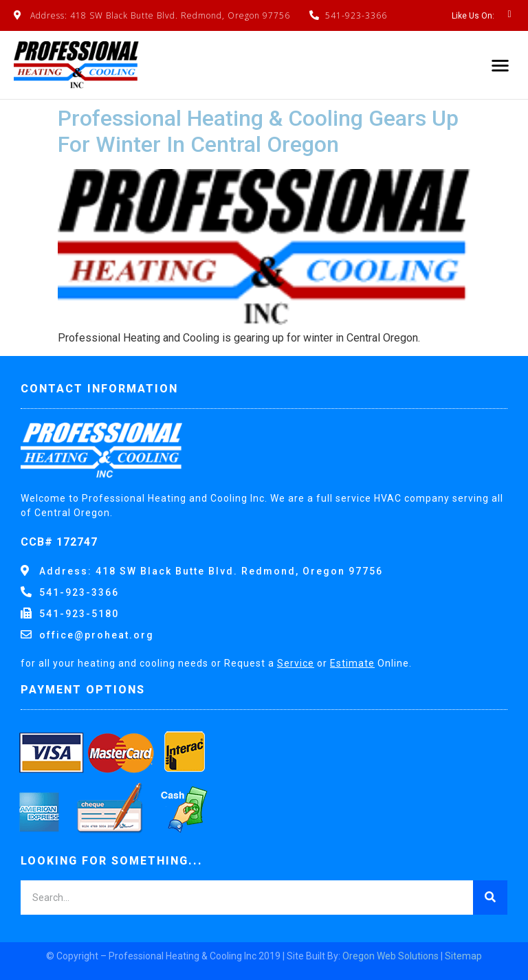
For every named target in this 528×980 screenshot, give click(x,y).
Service (296, 663)
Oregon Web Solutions (390, 956)
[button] (501, 65)
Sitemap (463, 956)
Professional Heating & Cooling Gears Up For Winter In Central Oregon (258, 131)
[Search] (490, 898)
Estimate (352, 663)
